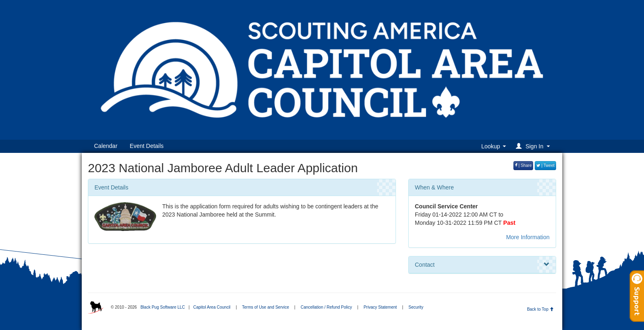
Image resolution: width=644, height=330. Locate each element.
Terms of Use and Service (266, 307)
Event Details (147, 146)
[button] (534, 146)
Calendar (106, 146)
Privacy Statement (380, 307)
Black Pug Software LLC (163, 307)
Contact (482, 265)
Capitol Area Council (212, 307)
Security (416, 307)
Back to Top (540, 309)
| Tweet (545, 165)
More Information (528, 237)
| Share (523, 165)
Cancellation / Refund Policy (326, 307)
